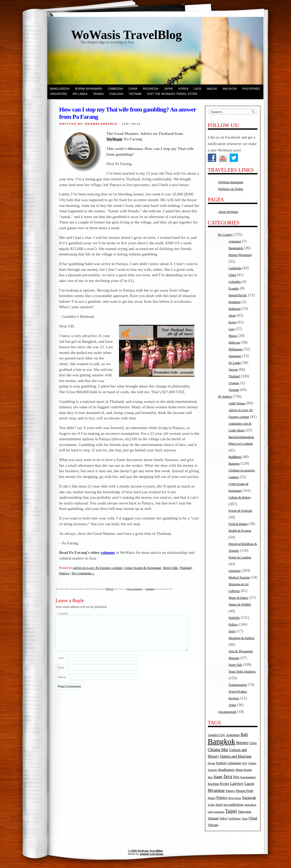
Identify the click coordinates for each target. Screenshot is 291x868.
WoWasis (114, 139)
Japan (168, 89)
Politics (233, 624)
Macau (212, 89)
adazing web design (151, 854)
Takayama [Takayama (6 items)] (244, 812)
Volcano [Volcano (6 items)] (213, 825)
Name (61, 664)
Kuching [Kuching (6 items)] (213, 784)
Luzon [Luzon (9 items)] (249, 784)
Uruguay (234, 383)
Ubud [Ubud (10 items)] (253, 818)
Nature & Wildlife (240, 604)
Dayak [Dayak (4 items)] (211, 763)
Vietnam (135, 94)
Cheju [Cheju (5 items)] (253, 743)
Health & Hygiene (240, 531)
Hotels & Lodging (240, 557)
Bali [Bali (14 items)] (244, 735)
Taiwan (98, 94)
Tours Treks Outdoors (242, 672)
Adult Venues (237, 403)
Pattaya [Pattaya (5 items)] (230, 791)
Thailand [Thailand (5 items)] (213, 818)
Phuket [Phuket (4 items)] (212, 798)
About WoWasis (228, 212)
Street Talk (170, 568)
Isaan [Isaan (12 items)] (218, 777)
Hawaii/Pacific (238, 295)
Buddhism (235, 457)
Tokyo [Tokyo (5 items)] (223, 818)
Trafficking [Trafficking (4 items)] (234, 818)
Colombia (235, 282)
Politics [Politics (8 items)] (222, 798)
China (133, 89)
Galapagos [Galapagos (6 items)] (234, 763)
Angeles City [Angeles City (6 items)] (216, 735)
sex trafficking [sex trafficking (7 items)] (233, 804)
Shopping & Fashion (242, 638)
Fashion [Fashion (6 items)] (221, 763)
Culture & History (240, 497)
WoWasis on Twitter (231, 189)
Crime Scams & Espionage (143, 568)
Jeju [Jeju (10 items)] (236, 777)
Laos (198, 89)
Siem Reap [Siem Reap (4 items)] (250, 805)
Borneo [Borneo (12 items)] (242, 743)
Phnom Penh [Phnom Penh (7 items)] (244, 791)
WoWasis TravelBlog (127, 35)
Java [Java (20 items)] (228, 776)
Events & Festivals (240, 511)
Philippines (251, 89)
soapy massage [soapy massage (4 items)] (216, 812)
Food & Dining (238, 524)
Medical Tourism (239, 577)
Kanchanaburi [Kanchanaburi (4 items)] (248, 777)
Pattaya (64, 573)
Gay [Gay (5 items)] (245, 763)
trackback (150, 589)
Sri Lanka (80, 94)
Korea (184, 89)
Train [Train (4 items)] (245, 818)
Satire (232, 631)
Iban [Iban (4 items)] (210, 777)
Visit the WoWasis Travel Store (172, 94)
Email (61, 674)
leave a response (135, 589)
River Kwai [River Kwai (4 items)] (234, 798)
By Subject (225, 397)
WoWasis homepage (231, 182)
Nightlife (234, 618)
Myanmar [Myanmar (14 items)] (216, 790)
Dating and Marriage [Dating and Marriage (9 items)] (236, 756)
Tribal (232, 705)
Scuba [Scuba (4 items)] (211, 805)
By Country (226, 235)
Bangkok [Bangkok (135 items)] (222, 741)
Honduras (235, 302)
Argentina (235, 241)
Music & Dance (239, 598)
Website (62, 683)
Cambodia (115, 89)
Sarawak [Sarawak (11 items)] (249, 797)
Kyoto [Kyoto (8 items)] (225, 784)
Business (234, 464)
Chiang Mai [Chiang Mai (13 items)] (218, 750)
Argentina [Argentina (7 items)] (233, 735)
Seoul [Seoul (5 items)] (219, 805)
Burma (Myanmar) (89, 89)
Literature (235, 571)
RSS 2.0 (110, 589)
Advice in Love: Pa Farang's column (97, 568)
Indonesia (151, 89)
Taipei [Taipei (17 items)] (231, 811)
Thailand (116, 94)
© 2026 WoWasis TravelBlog (145, 851)
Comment (63, 613)
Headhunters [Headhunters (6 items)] (226, 770)
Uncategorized (227, 712)
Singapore (59, 94)
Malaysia (230, 89)
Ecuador (234, 288)
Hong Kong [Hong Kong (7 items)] (243, 770)
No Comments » (83, 573)
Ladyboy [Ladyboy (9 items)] (237, 784)
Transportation (238, 685)
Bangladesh (60, 89)
